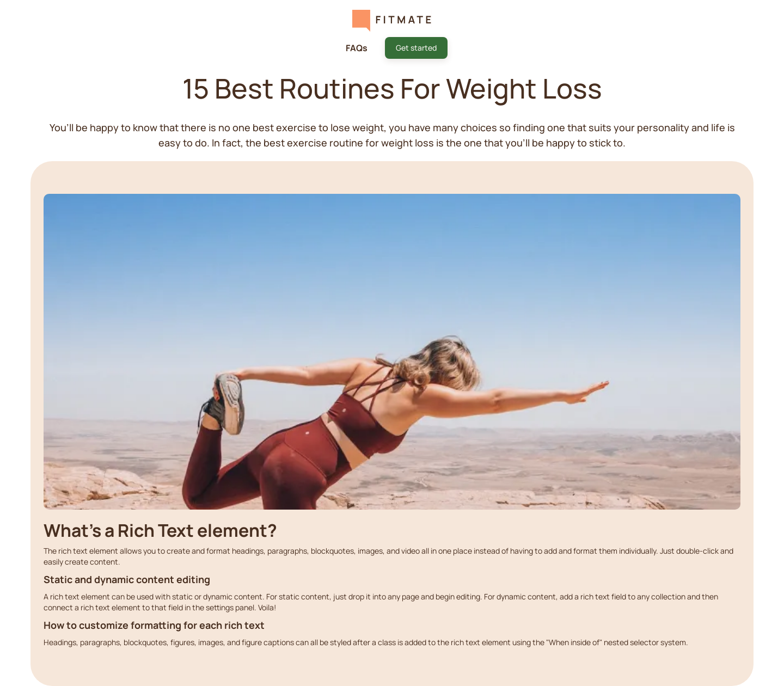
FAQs (357, 48)
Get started (416, 48)
